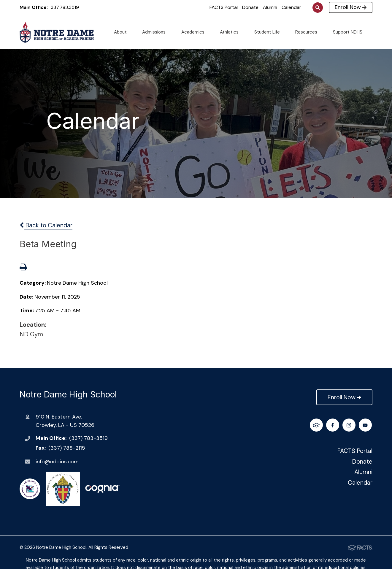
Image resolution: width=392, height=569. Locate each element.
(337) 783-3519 (88, 438)
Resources (309, 32)
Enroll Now (351, 7)
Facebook (317, 425)
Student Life (269, 32)
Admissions (156, 32)
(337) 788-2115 (67, 448)
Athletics (232, 32)
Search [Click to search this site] (318, 8)
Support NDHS (350, 32)
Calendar (291, 7)
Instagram (333, 425)
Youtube (350, 425)
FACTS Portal (224, 7)
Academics (195, 32)
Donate (250, 7)
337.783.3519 (65, 7)
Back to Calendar (46, 225)
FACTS (366, 425)
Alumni (270, 7)
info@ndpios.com (57, 462)
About (123, 32)
